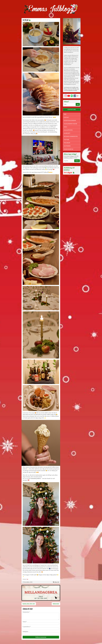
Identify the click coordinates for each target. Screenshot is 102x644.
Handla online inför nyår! (29, 604)
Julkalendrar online (70, 124)
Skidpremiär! (56, 604)
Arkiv (65, 127)
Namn (25, 622)
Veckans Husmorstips (71, 136)
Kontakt (66, 117)
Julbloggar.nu (68, 149)
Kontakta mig (72, 110)
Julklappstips (68, 130)
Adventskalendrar (70, 121)
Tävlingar (67, 143)
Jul (28, 579)
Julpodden (67, 146)
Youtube (66, 140)
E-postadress (27, 627)
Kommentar (26, 612)
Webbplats (25, 632)
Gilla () (56, 582)
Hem (65, 114)
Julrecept (67, 133)
